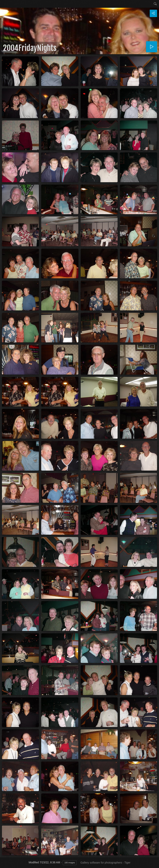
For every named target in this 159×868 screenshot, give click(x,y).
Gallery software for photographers (101, 863)
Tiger (127, 863)
